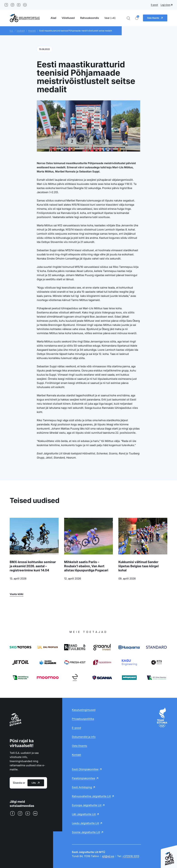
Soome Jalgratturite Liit (86, 832)
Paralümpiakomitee (84, 778)
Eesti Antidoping (82, 787)
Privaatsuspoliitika (83, 719)
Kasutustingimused (84, 710)
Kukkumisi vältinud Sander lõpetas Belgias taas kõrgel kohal (139, 566)
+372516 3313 (131, 856)
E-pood (154, 5)
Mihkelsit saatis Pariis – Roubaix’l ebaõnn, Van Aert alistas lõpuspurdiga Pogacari (86, 566)
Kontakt (76, 755)
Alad (53, 18)
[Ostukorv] (137, 18)
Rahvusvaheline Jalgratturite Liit (91, 796)
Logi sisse (165, 5)
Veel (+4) (110, 18)
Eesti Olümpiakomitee (85, 769)
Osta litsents (80, 746)
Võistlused (68, 18)
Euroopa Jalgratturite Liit (87, 805)
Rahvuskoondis (90, 18)
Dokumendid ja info (84, 737)
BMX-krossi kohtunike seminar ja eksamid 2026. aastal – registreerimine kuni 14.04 (33, 566)
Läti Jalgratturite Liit (84, 814)
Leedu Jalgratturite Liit (85, 823)
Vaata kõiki (17, 594)
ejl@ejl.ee (108, 856)
